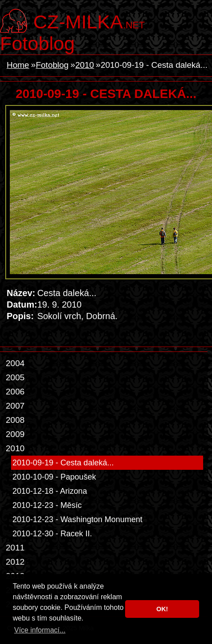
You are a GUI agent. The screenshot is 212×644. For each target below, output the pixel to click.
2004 (15, 363)
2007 (15, 406)
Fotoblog (37, 43)
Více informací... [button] (40, 630)
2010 (85, 65)
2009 (15, 434)
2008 (15, 420)
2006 (15, 392)
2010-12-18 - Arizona (50, 491)
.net (89, 21)
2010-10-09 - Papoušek (54, 477)
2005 (15, 377)
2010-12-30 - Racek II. (52, 534)
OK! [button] (162, 609)
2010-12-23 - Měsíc (47, 505)
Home (18, 65)
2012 (15, 562)
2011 (15, 548)
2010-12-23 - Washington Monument (77, 519)
